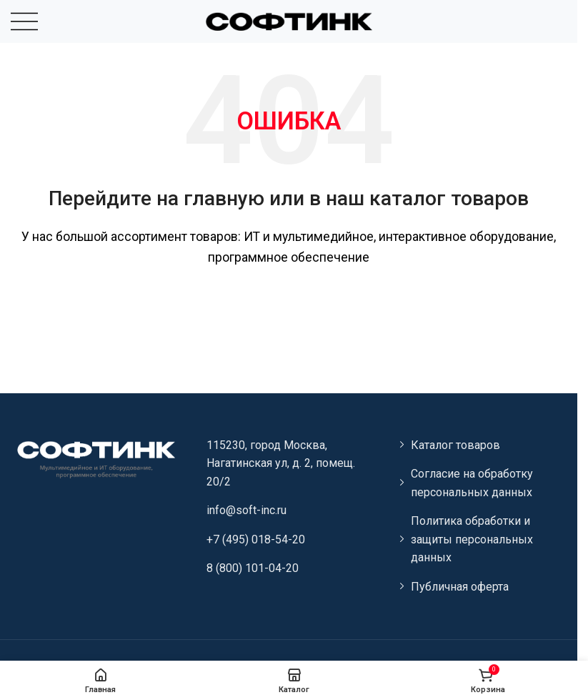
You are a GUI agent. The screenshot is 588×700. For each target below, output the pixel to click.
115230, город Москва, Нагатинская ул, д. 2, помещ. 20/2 (281, 463)
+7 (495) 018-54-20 (256, 539)
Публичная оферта (460, 587)
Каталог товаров (455, 445)
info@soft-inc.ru (246, 510)
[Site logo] (289, 20)
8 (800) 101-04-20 (253, 568)
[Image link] (95, 458)
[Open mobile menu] (24, 21)
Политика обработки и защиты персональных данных (472, 539)
